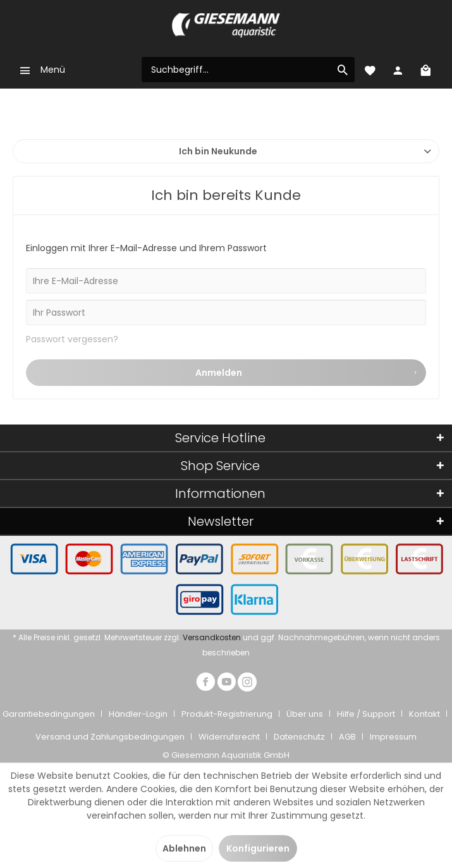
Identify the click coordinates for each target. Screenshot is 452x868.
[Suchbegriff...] (248, 70)
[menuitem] (39, 70)
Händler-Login (138, 714)
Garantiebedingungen (49, 714)
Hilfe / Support (366, 714)
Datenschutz (299, 737)
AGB (347, 737)
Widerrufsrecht (229, 737)
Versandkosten (212, 637)
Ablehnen (184, 848)
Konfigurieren (258, 848)
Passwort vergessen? (72, 339)
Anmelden (307, 371)
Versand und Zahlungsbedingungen (110, 737)
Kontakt (425, 714)
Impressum (393, 737)
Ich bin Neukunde (218, 151)
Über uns (305, 714)
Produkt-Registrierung (227, 714)
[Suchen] (343, 70)
